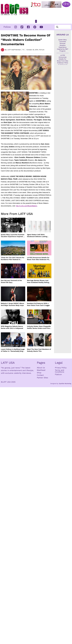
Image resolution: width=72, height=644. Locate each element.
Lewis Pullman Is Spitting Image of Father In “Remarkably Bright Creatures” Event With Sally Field (13, 350)
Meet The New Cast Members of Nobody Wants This (39, 350)
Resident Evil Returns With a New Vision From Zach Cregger (38, 304)
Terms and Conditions (60, 371)
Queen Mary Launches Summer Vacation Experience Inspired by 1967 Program (13, 236)
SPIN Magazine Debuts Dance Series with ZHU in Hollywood (12, 327)
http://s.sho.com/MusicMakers (26, 206)
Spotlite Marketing (65, 384)
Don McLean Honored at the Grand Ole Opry (11, 281)
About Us (41, 368)
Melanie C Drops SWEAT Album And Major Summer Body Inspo (12, 304)
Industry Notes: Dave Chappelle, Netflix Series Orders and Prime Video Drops (39, 327)
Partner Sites (42, 378)
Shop (39, 373)
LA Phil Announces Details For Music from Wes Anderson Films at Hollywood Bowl (39, 259)
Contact (40, 375)
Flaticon (58, 374)
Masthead (41, 370)
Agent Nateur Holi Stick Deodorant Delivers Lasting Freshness (37, 236)
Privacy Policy (61, 368)
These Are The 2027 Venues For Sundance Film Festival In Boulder (13, 259)
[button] (36, 21)
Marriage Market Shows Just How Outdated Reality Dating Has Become (38, 281)
